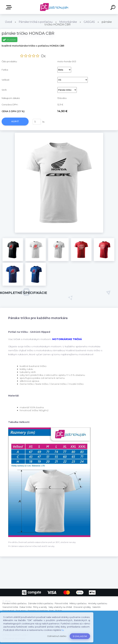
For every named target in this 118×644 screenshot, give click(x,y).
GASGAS (89, 22)
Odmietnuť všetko (57, 636)
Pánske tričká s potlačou (36, 22)
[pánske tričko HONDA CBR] (59, 134)
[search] (113, 8)
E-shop (10, 7)
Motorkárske (68, 22)
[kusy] (37, 122)
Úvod (8, 22)
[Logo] (54, 7)
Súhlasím (80, 636)
